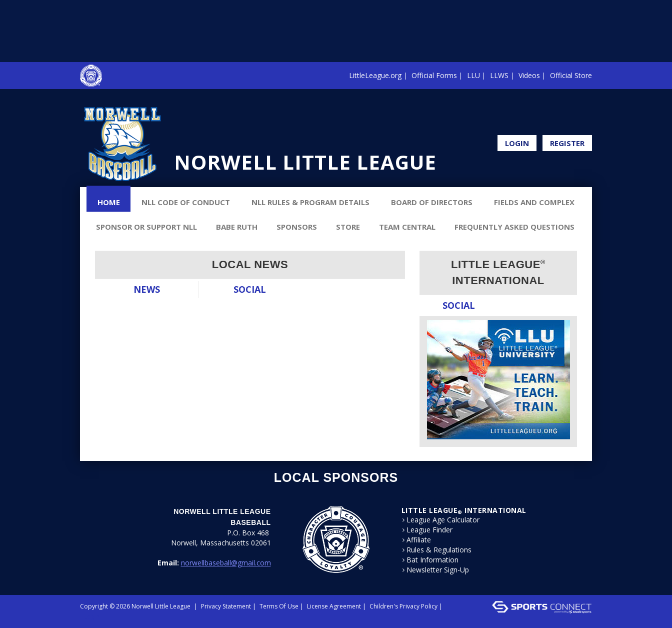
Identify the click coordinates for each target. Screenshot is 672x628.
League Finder (429, 530)
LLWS (499, 75)
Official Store (571, 75)
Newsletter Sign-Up (438, 570)
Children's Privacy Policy (403, 606)
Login (517, 143)
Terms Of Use (279, 606)
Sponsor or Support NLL (146, 227)
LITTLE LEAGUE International (464, 510)
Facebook (589, 119)
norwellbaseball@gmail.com (226, 563)
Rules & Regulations (439, 550)
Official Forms (434, 75)
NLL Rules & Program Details (310, 202)
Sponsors (297, 227)
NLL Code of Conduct (186, 202)
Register (567, 143)
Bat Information (432, 560)
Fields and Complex (534, 202)
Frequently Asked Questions (514, 227)
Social (250, 289)
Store (348, 227)
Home (109, 202)
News (147, 289)
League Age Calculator (443, 520)
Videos (529, 75)
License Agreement (334, 606)
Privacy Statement (226, 606)
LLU (473, 75)
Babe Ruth (237, 227)
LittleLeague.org (375, 75)
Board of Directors (432, 202)
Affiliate (419, 540)
